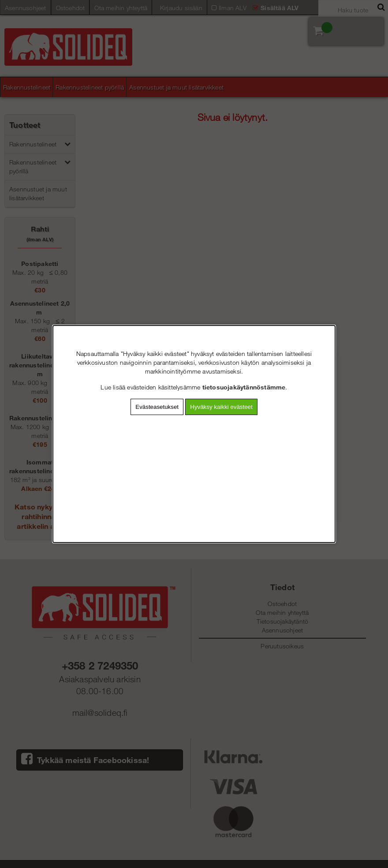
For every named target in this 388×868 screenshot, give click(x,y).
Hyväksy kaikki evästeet (221, 407)
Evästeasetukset (157, 407)
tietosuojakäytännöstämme (244, 387)
